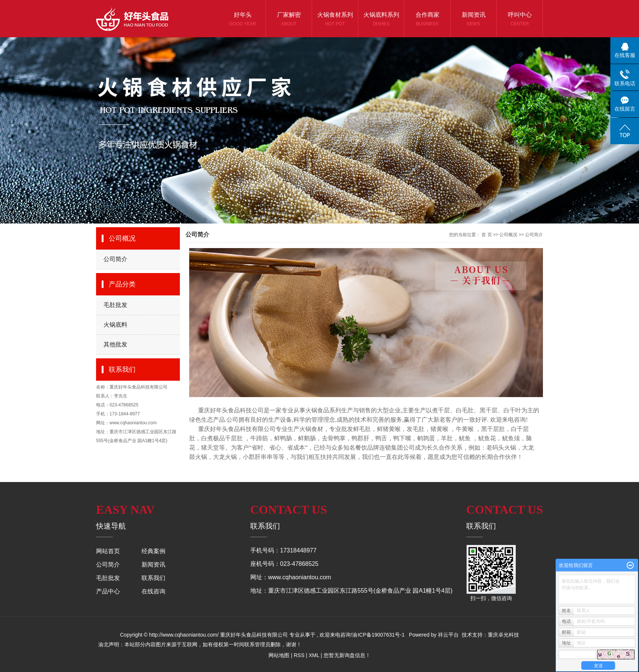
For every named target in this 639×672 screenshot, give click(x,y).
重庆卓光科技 (503, 635)
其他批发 (115, 344)
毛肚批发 (115, 305)
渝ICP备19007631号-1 (378, 635)
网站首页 (108, 551)
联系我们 (153, 578)
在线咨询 (153, 591)
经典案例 (153, 551)
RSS (299, 655)
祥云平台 (448, 635)
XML (314, 655)
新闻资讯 (473, 19)
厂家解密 (289, 19)
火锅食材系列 (335, 19)
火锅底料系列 (381, 19)
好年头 (243, 19)
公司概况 (508, 235)
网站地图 (279, 655)
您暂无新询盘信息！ (347, 655)
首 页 (487, 235)
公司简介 (115, 259)
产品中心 (108, 591)
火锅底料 (115, 325)
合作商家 (427, 19)
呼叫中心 (520, 19)
